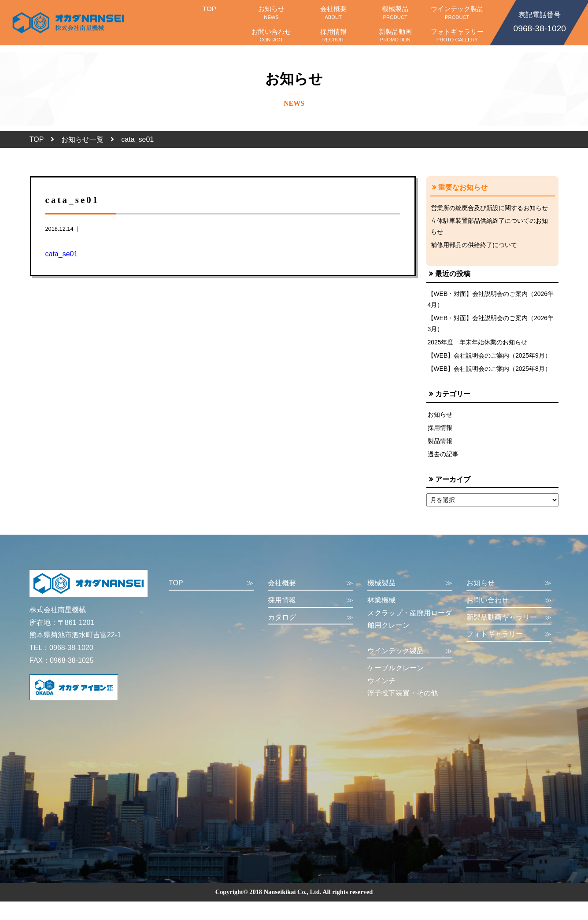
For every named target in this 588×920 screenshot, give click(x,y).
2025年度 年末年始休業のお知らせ (478, 345)
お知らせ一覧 (82, 139)
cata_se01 (62, 254)
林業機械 (381, 606)
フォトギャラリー (457, 35)
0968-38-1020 (540, 21)
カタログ (310, 623)
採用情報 (333, 35)
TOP (209, 12)
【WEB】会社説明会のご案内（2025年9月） (490, 359)
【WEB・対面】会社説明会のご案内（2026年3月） (491, 326)
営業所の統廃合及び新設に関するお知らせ (489, 208)
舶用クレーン (388, 631)
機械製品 (395, 12)
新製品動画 (395, 35)
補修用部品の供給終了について (474, 246)
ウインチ (381, 686)
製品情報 (440, 446)
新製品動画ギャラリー (509, 623)
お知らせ (272, 12)
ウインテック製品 (457, 12)
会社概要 (333, 12)
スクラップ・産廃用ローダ (410, 619)
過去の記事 (443, 459)
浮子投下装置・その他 (403, 699)
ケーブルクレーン (396, 674)
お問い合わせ (272, 35)
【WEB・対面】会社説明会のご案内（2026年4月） (491, 301)
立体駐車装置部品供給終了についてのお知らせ (489, 227)
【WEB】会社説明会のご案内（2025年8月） (490, 373)
